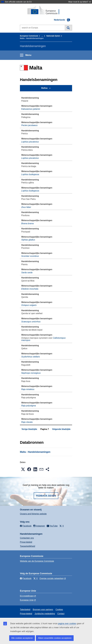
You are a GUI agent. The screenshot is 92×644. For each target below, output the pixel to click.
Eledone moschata (30, 289)
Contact (61, 614)
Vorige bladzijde (29, 429)
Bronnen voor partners (43, 610)
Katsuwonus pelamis (31, 109)
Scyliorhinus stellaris (31, 357)
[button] (23, 469)
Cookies (59, 610)
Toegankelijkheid (27, 546)
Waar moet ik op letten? (80, 2)
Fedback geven (46, 496)
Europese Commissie (29, 36)
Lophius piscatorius (30, 142)
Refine (44, 88)
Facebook (26, 578)
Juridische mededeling (45, 614)
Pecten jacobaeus (29, 125)
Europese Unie (27, 600)
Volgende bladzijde (61, 429)
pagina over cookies (67, 624)
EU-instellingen (27, 596)
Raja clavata (27, 422)
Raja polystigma (29, 406)
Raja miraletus (28, 389)
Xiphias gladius (28, 240)
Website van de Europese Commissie (37, 561)
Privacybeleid (26, 542)
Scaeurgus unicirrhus (31, 322)
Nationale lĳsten (53, 36)
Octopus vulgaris (29, 305)
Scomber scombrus (30, 256)
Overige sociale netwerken (52, 578)
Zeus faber (26, 207)
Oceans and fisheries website (33, 514)
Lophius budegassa (30, 174)
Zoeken (68, 28)
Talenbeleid (25, 610)
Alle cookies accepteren (22, 638)
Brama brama (28, 223)
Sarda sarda (27, 273)
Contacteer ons (27, 538)
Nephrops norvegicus (31, 373)
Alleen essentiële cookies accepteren (55, 638)
